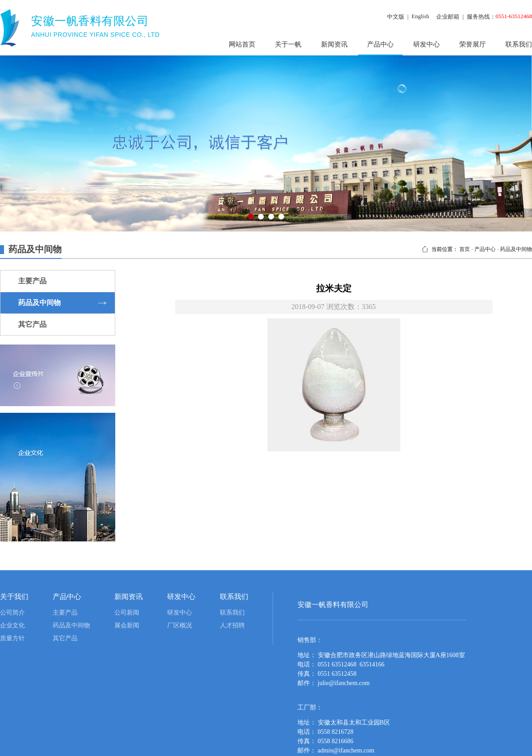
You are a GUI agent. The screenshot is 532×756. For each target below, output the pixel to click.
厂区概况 (180, 625)
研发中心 (426, 44)
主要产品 (65, 613)
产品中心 (380, 44)
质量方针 (12, 638)
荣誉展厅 (473, 44)
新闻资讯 (334, 44)
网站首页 (242, 44)
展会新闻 (127, 625)
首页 (465, 249)
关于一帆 (288, 44)
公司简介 (12, 613)
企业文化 (12, 625)
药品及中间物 (516, 249)
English (420, 16)
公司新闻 (127, 613)
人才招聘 (232, 625)
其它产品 (65, 638)
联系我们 (232, 613)
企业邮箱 (448, 17)
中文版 (396, 17)
